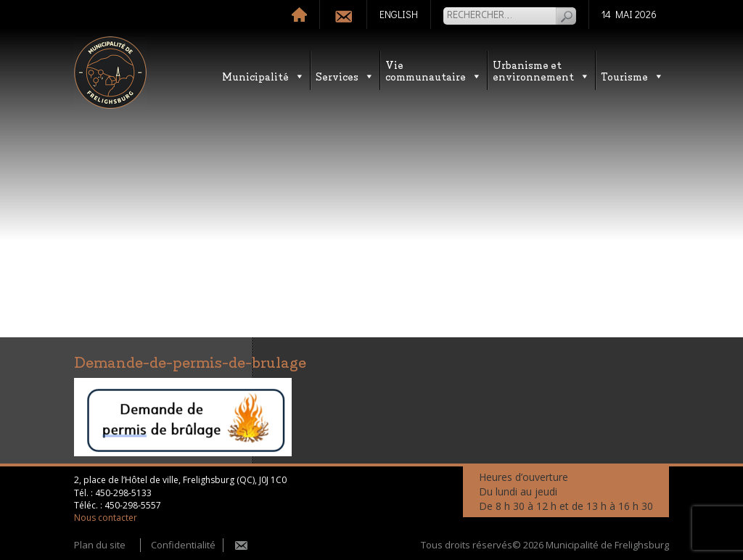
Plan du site (100, 545)
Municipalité (263, 76)
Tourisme (632, 76)
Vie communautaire (434, 70)
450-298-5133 (123, 493)
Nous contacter (106, 518)
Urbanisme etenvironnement (541, 70)
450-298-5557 (133, 505)
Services (345, 76)
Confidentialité (183, 545)
